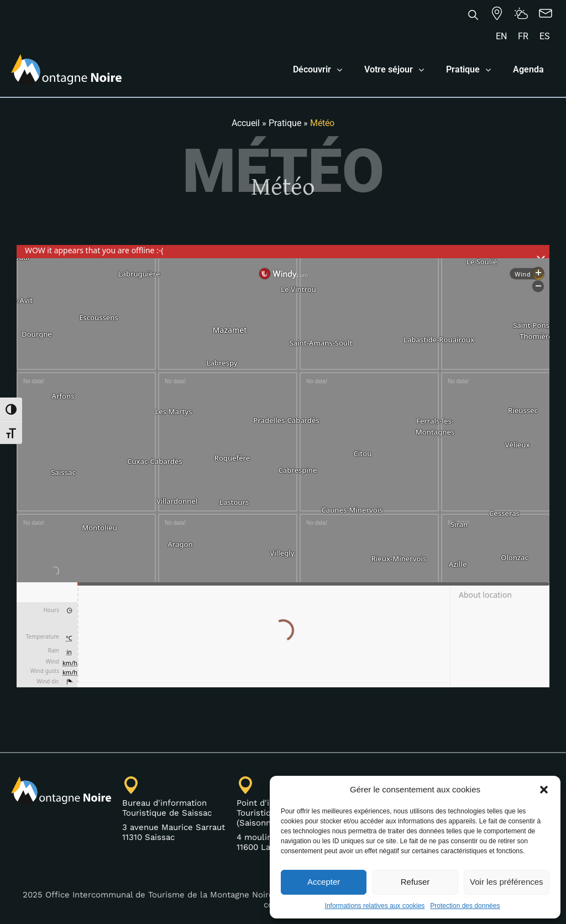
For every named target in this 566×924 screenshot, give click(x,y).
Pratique (285, 123)
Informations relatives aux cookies (375, 906)
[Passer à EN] (501, 36)
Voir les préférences (507, 882)
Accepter (324, 882)
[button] (544, 790)
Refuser (415, 882)
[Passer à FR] (523, 36)
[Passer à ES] (545, 36)
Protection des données (465, 906)
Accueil (246, 123)
